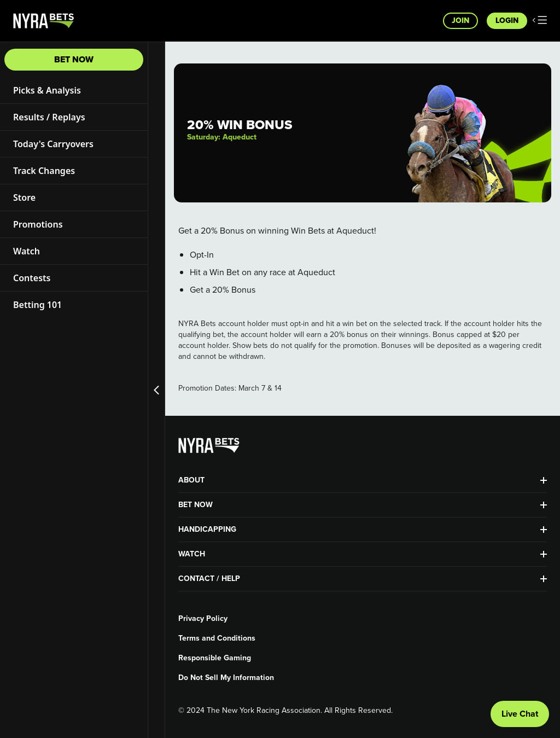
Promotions (38, 224)
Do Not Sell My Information (226, 678)
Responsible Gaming (215, 658)
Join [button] (460, 21)
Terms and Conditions (217, 638)
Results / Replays (49, 117)
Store (24, 197)
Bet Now (74, 59)
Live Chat (520, 714)
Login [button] (507, 21)
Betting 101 (37, 305)
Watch (27, 251)
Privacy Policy (203, 619)
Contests (32, 278)
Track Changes (44, 171)
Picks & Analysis (47, 90)
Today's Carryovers (53, 144)
